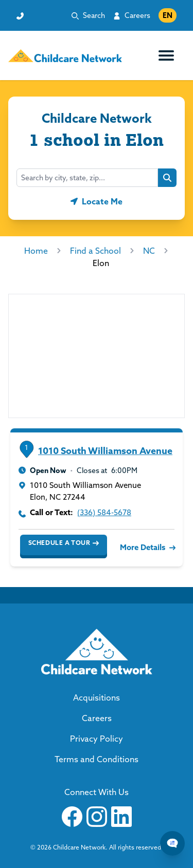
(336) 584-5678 (104, 512)
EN (168, 15)
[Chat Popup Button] (172, 843)
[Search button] (167, 178)
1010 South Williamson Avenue (105, 451)
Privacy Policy (97, 739)
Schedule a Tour (64, 543)
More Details (147, 547)
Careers (137, 15)
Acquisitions (97, 697)
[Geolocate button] (97, 201)
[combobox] (87, 178)
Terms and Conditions (97, 759)
